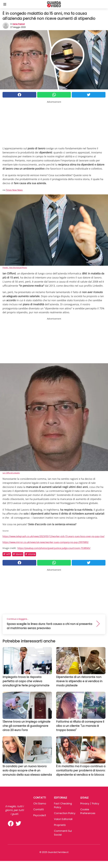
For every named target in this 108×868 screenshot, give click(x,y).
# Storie (30, 554)
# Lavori (18, 554)
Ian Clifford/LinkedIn (11, 473)
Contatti (39, 809)
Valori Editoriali (63, 819)
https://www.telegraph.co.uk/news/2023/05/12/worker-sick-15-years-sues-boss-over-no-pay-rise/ (54, 536)
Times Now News (14, 190)
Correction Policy (65, 813)
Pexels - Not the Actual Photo (15, 268)
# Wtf (7, 554)
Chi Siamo (40, 804)
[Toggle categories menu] (5, 4)
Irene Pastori (19, 24)
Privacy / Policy (90, 804)
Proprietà (60, 825)
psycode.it (40, 815)
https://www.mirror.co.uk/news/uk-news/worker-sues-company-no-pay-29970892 (45, 542)
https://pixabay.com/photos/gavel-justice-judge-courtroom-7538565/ (54, 548)
